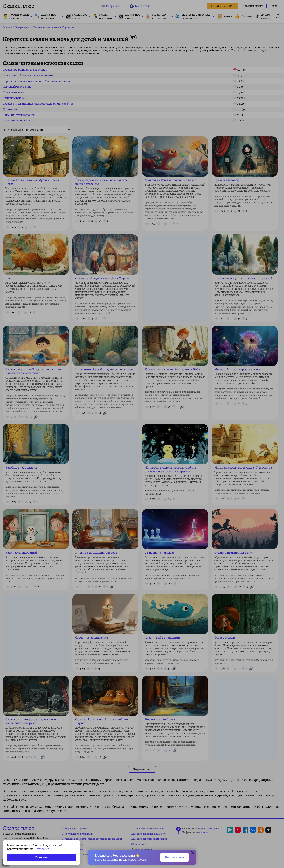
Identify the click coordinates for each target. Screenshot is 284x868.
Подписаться (174, 857)
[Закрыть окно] (193, 853)
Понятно (42, 857)
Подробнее (42, 849)
